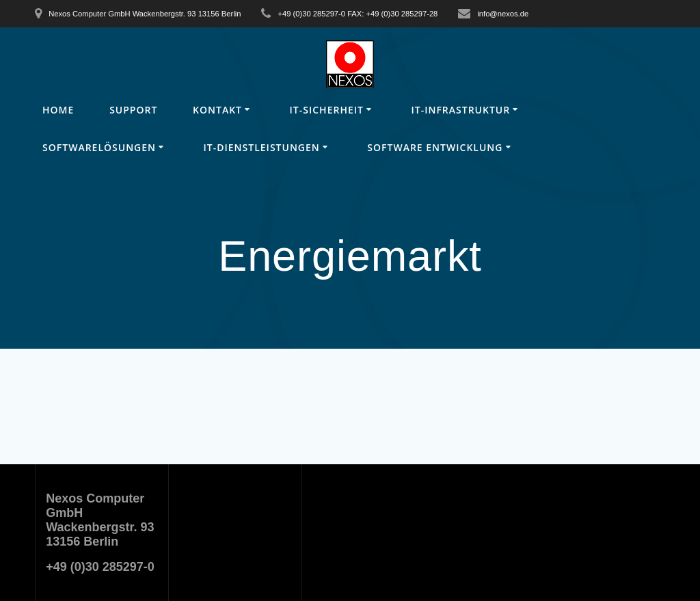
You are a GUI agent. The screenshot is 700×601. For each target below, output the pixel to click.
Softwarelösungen (99, 147)
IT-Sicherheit (327, 110)
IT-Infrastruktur (460, 110)
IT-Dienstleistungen (262, 147)
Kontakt (217, 110)
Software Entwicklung (435, 147)
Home (58, 110)
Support (133, 110)
